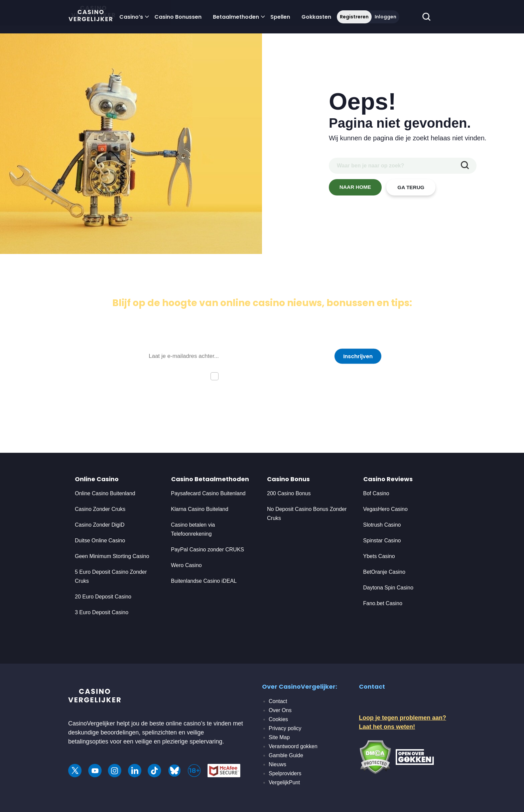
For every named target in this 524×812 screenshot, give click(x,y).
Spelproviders (285, 773)
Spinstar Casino (382, 540)
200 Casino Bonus (289, 493)
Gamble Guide (286, 755)
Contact (278, 701)
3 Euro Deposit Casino (102, 612)
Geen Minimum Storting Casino (112, 556)
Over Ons (280, 710)
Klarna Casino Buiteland (200, 509)
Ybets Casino (379, 556)
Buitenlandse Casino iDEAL (204, 581)
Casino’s (131, 17)
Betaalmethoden (236, 17)
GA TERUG (411, 187)
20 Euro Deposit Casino (103, 597)
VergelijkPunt (284, 782)
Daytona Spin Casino (388, 588)
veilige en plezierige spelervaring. (179, 741)
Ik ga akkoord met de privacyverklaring (269, 376)
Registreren (354, 17)
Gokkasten (316, 17)
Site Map (279, 737)
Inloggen (385, 17)
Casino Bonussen (178, 17)
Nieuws (277, 764)
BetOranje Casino (384, 572)
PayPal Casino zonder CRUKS (208, 550)
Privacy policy (285, 728)
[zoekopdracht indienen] (465, 166)
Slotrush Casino (382, 525)
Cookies (278, 719)
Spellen (280, 17)
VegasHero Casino (385, 509)
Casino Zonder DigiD (100, 525)
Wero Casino (186, 565)
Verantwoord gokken (293, 746)
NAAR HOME (355, 187)
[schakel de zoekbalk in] (426, 17)
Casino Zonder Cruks (100, 509)
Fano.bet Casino (383, 603)
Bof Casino (376, 493)
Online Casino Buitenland (106, 493)
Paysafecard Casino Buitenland (208, 493)
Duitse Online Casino (100, 540)
